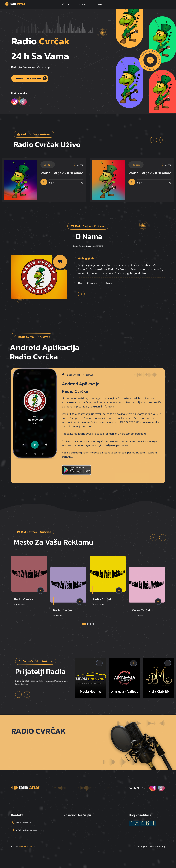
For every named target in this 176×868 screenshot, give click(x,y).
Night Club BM (159, 691)
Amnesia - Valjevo (125, 691)
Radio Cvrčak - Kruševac (31, 78)
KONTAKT (100, 5)
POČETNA (65, 5)
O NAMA (82, 5)
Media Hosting (90, 691)
